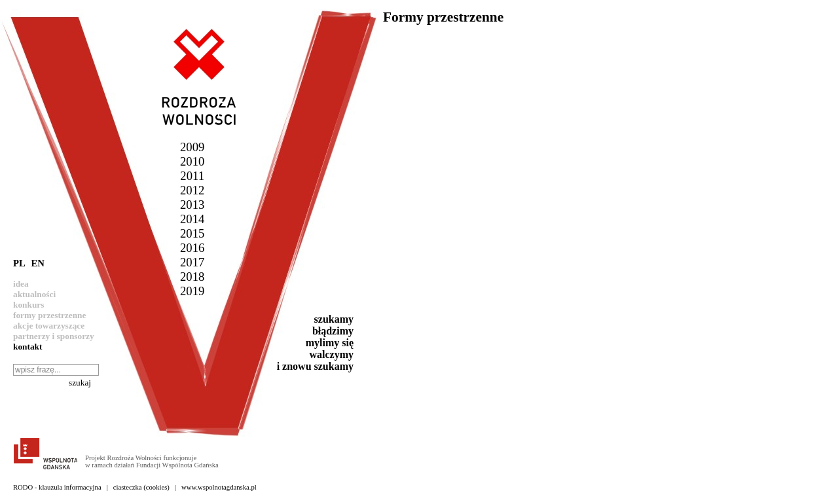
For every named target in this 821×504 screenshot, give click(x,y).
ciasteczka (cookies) (141, 487)
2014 (192, 219)
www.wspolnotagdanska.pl (219, 487)
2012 (192, 190)
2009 (192, 147)
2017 (192, 262)
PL (19, 263)
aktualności (34, 294)
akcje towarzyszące (49, 326)
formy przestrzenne (49, 315)
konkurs (28, 305)
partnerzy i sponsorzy (54, 336)
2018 (192, 277)
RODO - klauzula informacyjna (57, 487)
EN (37, 263)
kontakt (27, 347)
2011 (192, 176)
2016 (192, 248)
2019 (192, 291)
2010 (192, 161)
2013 (192, 205)
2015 (192, 233)
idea (21, 284)
